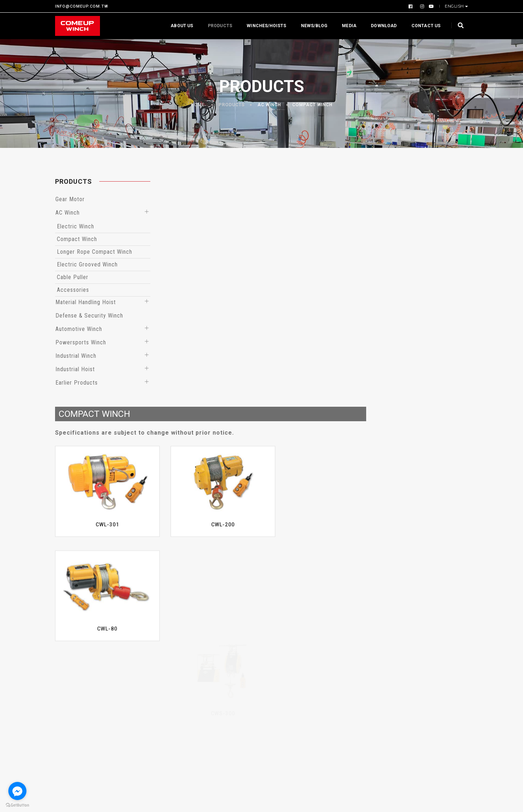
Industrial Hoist (75, 370)
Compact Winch (312, 105)
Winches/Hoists (263, 26)
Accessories (73, 291)
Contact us (422, 26)
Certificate (69, 668)
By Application (215, 646)
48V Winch (210, 726)
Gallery (417, 657)
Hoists (205, 679)
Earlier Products (77, 384)
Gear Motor (70, 200)
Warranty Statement (81, 689)
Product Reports (288, 668)
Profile (64, 679)
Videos (417, 646)
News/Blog (311, 26)
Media (346, 26)
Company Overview (80, 657)
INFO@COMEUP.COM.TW (82, 6)
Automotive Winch (79, 330)
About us (179, 26)
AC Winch (269, 105)
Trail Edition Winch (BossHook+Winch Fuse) (220, 708)
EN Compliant (214, 689)
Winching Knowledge (294, 657)
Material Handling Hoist (86, 303)
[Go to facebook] (17, 791)
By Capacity (212, 657)
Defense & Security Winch (89, 317)
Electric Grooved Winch (87, 266)
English (455, 6)
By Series (208, 668)
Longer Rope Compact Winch (95, 253)
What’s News (284, 646)
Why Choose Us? (76, 646)
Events (276, 679)
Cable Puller (73, 278)
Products (216, 26)
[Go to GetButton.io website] (17, 805)
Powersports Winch (81, 343)
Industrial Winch (76, 357)
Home (198, 105)
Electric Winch (76, 227)
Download (380, 26)
